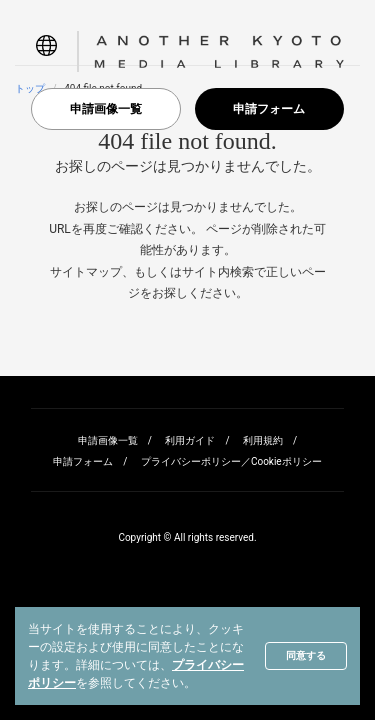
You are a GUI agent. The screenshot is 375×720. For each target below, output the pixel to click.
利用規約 (263, 440)
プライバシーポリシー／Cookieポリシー (231, 461)
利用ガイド (190, 440)
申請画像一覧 (106, 109)
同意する (306, 655)
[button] (46, 52)
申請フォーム (269, 109)
